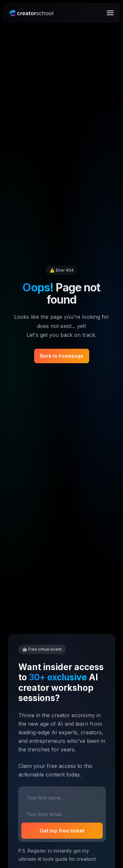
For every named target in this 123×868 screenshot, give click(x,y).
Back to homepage (62, 356)
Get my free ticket (62, 831)
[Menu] (110, 13)
